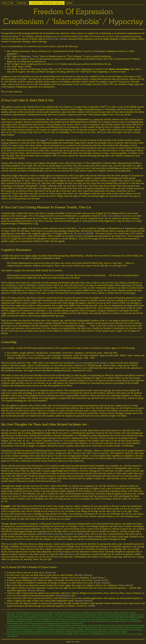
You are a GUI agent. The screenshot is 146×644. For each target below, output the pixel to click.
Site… (13, 3)
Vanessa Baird (125, 585)
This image (41, 140)
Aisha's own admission (112, 216)
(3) (47, 139)
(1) (20, 36)
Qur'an (4, 331)
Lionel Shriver (98, 578)
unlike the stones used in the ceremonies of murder (60, 534)
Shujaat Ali (58, 441)
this (134, 233)
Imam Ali (51, 572)
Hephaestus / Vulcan (29, 56)
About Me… (23, 3)
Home (5, 3)
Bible (61, 554)
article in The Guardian (57, 39)
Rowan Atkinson (36, 590)
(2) (106, 106)
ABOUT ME (70, 642)
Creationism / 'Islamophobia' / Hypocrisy (47, 3)
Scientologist (99, 51)
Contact (69, 3)
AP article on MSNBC (84, 233)
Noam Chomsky (102, 583)
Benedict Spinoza (83, 575)
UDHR (91, 606)
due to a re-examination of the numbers (90, 363)
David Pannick (63, 596)
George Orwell (101, 580)
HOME (77, 642)
